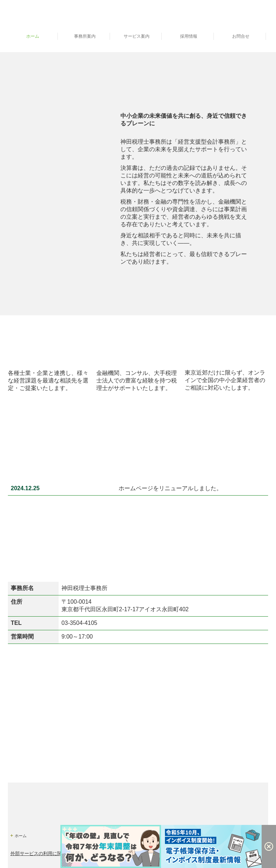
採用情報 (189, 36)
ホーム (33, 36)
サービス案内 (137, 36)
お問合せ (241, 36)
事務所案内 (85, 36)
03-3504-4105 (79, 623)
